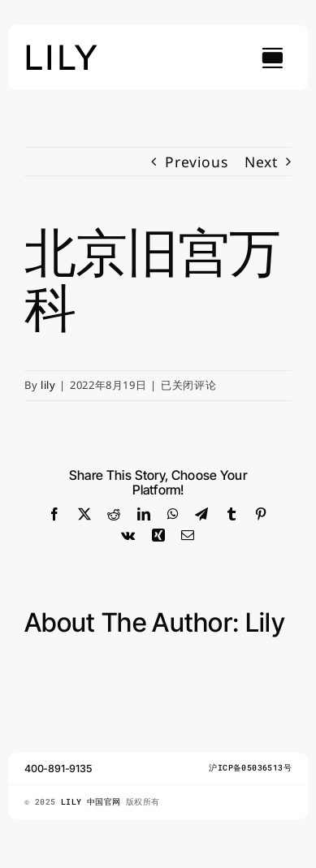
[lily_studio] (62, 50)
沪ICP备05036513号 (250, 768)
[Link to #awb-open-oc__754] (272, 58)
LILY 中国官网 (93, 802)
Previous (196, 162)
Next (261, 162)
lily (48, 385)
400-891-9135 (58, 769)
